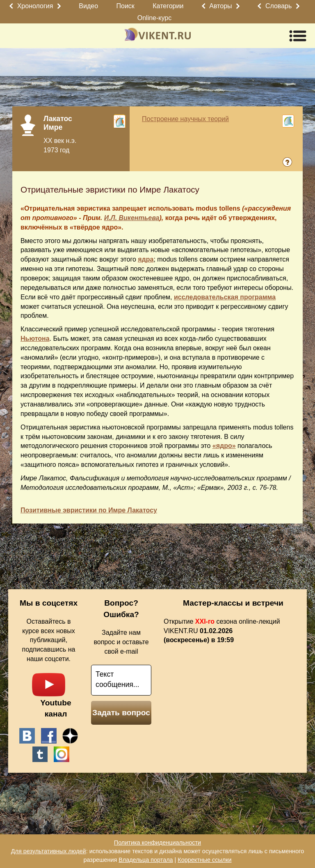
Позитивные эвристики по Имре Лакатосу (89, 510)
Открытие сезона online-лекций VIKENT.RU (222, 631)
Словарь (278, 6)
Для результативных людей (49, 851)
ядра (146, 259)
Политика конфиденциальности (157, 843)
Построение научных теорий (185, 119)
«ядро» (224, 446)
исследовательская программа (225, 297)
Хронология (35, 6)
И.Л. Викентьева (132, 218)
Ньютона (35, 339)
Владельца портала (146, 860)
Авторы (220, 6)
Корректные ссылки (204, 860)
